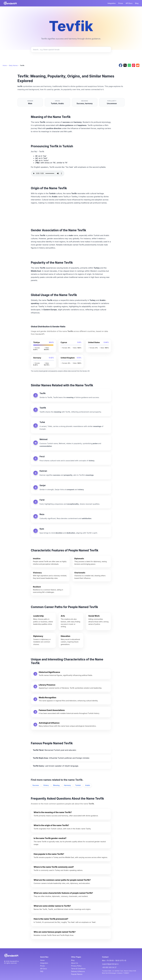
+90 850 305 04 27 (109, 967)
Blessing (56, 785)
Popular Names (77, 974)
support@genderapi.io (110, 964)
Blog (137, 3)
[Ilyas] (71, 531)
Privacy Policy (76, 966)
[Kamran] (71, 473)
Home (5, 65)
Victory (46, 785)
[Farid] (71, 502)
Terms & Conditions (78, 969)
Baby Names (13, 65)
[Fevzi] (71, 459)
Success (36, 785)
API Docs (129, 3)
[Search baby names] (71, 50)
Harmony (67, 785)
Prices (121, 3)
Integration (112, 3)
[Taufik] (71, 395)
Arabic (88, 785)
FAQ (42, 971)
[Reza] (71, 516)
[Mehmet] (71, 443)
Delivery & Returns (78, 971)
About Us (75, 963)
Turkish (78, 785)
